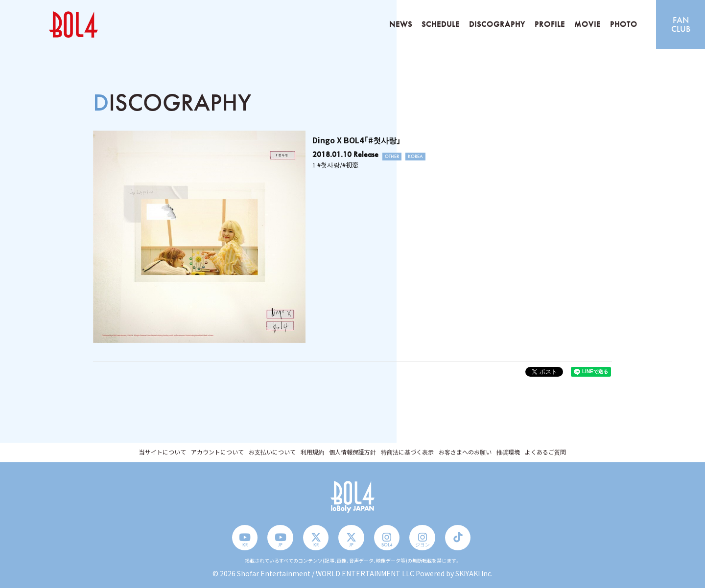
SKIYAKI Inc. (474, 573)
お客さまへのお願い (465, 452)
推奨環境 (508, 452)
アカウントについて (217, 452)
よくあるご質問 (545, 452)
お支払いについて (272, 452)
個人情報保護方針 (352, 452)
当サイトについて (163, 452)
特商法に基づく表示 (407, 452)
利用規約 (312, 452)
